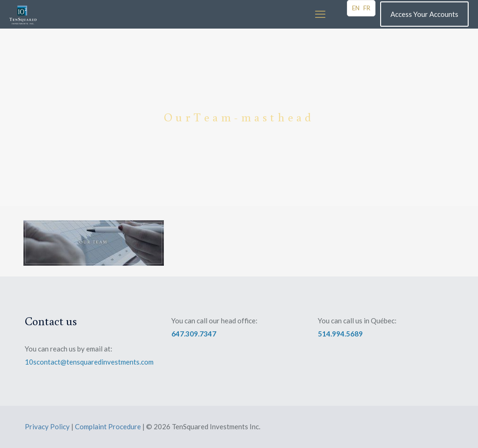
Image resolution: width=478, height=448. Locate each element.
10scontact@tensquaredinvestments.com (89, 362)
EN (356, 8)
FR (367, 8)
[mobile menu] (320, 14)
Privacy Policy (47, 426)
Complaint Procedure (108, 426)
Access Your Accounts (424, 14)
